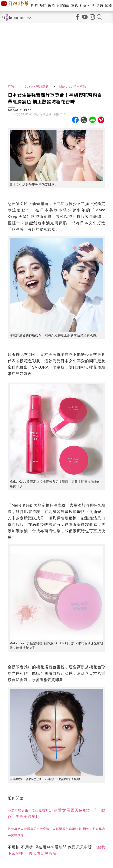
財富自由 (63, 6)
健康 (100, 6)
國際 (108, 6)
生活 (91, 6)
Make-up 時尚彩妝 (73, 86)
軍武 (74, 6)
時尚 (11, 86)
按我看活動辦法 (43, 854)
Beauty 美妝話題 (37, 86)
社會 (83, 6)
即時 (34, 6)
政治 (51, 6)
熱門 (43, 6)
